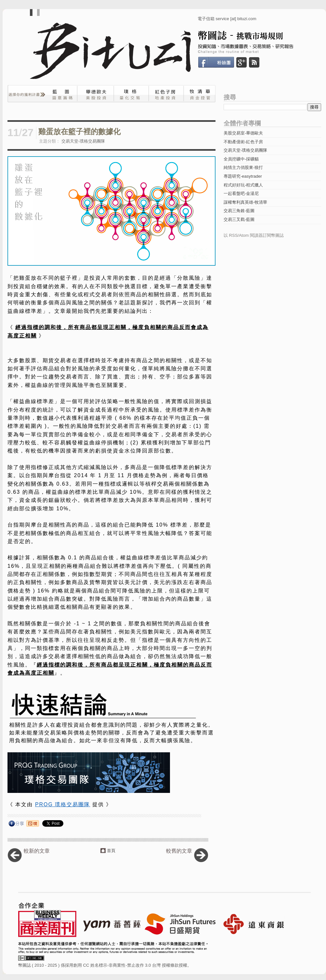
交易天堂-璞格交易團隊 (83, 141)
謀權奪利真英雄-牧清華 (245, 202)
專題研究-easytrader (243, 176)
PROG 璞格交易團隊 (63, 804)
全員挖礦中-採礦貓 (241, 159)
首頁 (111, 851)
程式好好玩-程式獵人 (243, 185)
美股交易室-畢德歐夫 (243, 133)
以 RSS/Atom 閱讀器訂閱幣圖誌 (254, 235)
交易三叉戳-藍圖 (239, 219)
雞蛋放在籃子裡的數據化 (79, 132)
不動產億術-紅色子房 (243, 142)
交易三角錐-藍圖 (239, 211)
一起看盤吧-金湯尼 (241, 193)
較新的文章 (37, 851)
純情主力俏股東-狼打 (243, 167)
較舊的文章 (179, 851)
